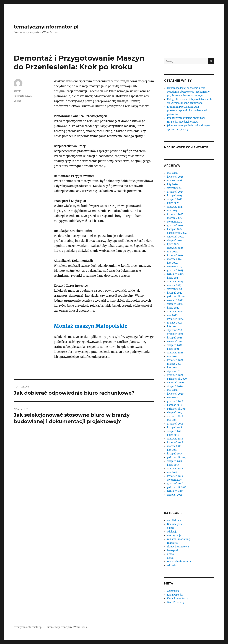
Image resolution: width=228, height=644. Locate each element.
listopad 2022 (175, 293)
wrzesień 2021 (175, 341)
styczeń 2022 (175, 330)
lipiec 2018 (173, 435)
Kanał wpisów (175, 595)
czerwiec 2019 (175, 416)
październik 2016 (177, 487)
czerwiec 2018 (175, 439)
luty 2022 (172, 326)
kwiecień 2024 (175, 255)
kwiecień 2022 (175, 319)
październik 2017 (177, 457)
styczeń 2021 (174, 371)
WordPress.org (176, 602)
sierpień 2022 (175, 304)
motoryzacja (174, 535)
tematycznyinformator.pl (46, 27)
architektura (174, 520)
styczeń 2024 (175, 267)
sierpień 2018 (175, 431)
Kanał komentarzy (178, 598)
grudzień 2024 (175, 225)
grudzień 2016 (175, 484)
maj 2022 (172, 315)
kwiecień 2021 (175, 360)
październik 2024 (177, 233)
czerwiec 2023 (175, 282)
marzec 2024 (174, 259)
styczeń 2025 (175, 222)
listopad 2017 (175, 454)
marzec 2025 (174, 218)
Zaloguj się (173, 591)
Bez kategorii (174, 524)
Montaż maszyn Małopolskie (91, 326)
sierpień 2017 (175, 461)
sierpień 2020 (175, 386)
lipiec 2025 (173, 203)
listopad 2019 (175, 405)
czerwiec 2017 (175, 469)
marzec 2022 (174, 323)
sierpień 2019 (175, 412)
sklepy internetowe (178, 547)
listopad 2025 (175, 196)
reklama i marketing (179, 539)
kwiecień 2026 (175, 177)
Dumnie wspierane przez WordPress (66, 627)
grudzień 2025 (175, 192)
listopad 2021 (175, 338)
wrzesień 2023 (175, 274)
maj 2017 (172, 472)
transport (173, 550)
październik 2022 (177, 297)
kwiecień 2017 (175, 476)
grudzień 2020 (175, 375)
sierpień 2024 (175, 240)
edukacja (172, 532)
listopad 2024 (175, 229)
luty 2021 (172, 368)
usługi (17, 101)
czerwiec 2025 (175, 207)
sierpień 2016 (175, 495)
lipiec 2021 (173, 349)
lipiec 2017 (173, 465)
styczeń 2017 (174, 480)
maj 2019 (172, 420)
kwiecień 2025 (175, 214)
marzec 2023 (174, 285)
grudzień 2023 (175, 270)
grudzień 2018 (175, 424)
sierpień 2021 (175, 345)
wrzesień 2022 (175, 300)
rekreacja (172, 543)
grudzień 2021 (175, 334)
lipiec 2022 (173, 308)
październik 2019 (177, 409)
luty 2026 (172, 184)
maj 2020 (172, 390)
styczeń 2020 (175, 398)
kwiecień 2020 (175, 394)
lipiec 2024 (173, 244)
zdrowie (172, 565)
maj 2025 (172, 210)
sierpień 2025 (175, 199)
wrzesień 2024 (175, 237)
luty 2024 (172, 263)
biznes (171, 528)
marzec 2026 (174, 181)
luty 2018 (172, 450)
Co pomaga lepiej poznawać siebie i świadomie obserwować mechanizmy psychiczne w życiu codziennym (188, 92)
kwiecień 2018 (175, 442)
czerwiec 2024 (175, 248)
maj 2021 (172, 356)
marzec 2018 (174, 446)
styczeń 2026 (175, 188)
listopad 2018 (175, 427)
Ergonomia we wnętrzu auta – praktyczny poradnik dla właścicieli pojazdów (187, 111)
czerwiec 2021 (175, 353)
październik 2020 (177, 379)
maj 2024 (172, 252)
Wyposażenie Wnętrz (179, 562)
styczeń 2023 (174, 289)
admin (18, 91)
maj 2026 (172, 173)
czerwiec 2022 (175, 311)
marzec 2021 (174, 364)
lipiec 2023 (173, 278)
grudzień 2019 (175, 401)
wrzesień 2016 (175, 491)
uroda (170, 554)
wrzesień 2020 (175, 383)
